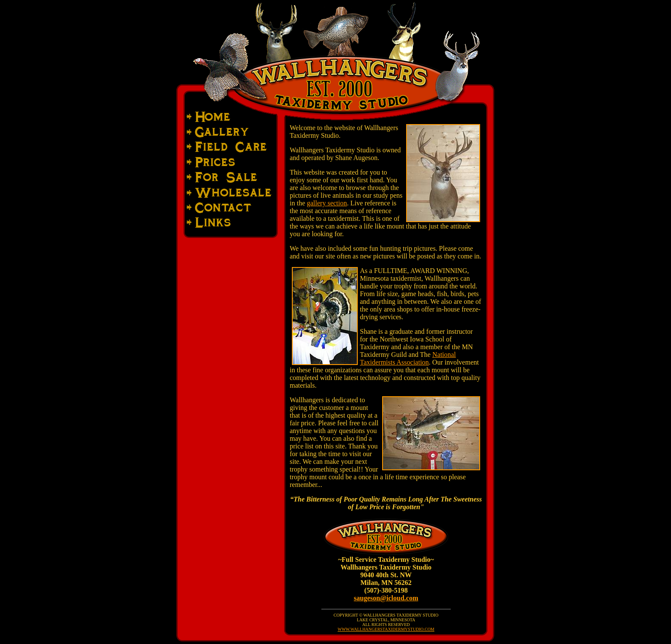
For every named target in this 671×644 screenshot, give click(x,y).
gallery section (327, 203)
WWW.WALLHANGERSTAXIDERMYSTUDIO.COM (386, 629)
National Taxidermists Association (408, 358)
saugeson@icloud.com (386, 598)
